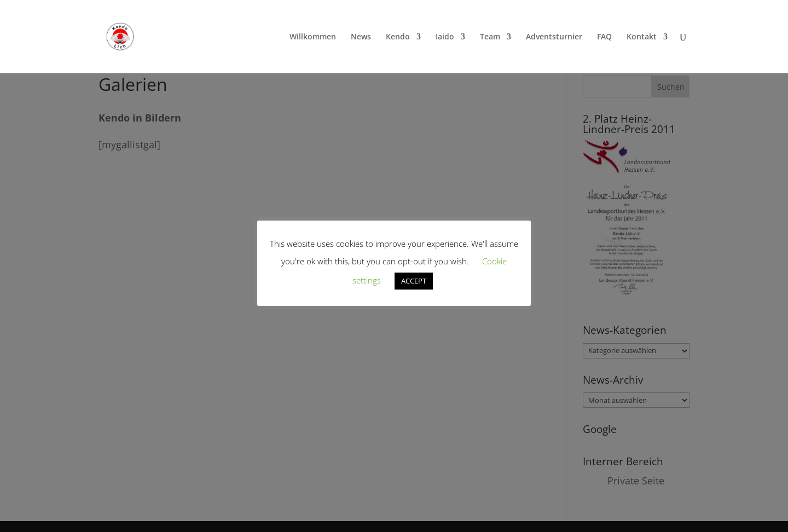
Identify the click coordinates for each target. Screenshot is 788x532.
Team (490, 37)
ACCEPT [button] (414, 281)
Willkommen (313, 37)
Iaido (445, 37)
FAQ (604, 37)
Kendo (398, 37)
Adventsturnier (554, 37)
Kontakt (642, 37)
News (361, 37)
